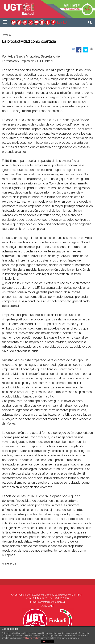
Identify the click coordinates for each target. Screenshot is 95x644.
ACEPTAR (47, 642)
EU (65, 23)
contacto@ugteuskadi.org (51, 602)
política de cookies (31, 638)
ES (59, 23)
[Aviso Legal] (47, 606)
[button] (90, 23)
